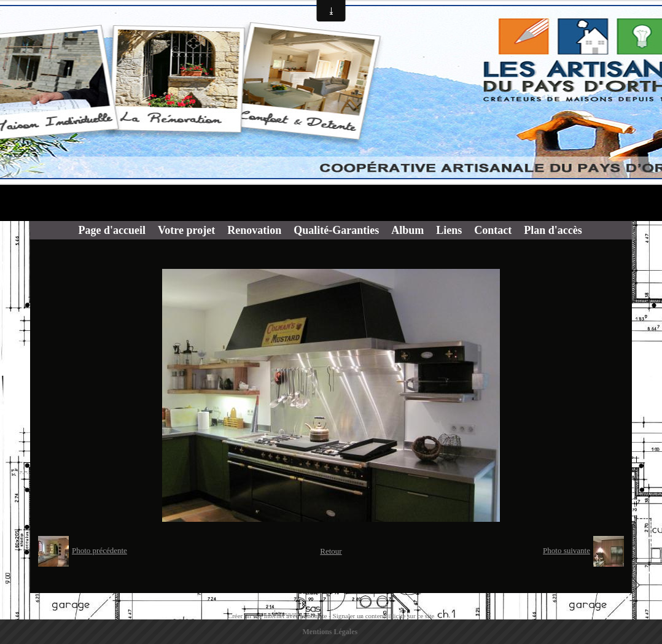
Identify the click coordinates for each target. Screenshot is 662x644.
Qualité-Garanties (336, 230)
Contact (493, 230)
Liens (449, 230)
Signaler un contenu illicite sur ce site (384, 616)
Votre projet (186, 230)
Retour (331, 551)
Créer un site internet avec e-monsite (278, 616)
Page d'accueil (112, 230)
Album (407, 230)
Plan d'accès (553, 230)
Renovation (254, 230)
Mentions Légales (330, 632)
